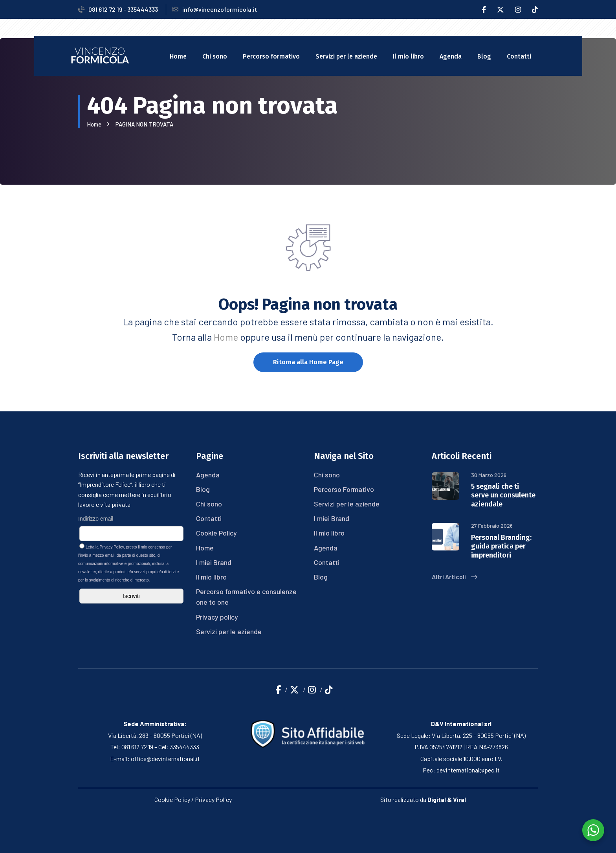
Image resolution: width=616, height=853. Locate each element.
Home (178, 56)
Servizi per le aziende (346, 56)
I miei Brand (214, 562)
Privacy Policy (112, 547)
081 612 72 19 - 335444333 (118, 9)
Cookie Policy (216, 533)
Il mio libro (408, 56)
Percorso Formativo (344, 489)
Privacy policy (217, 617)
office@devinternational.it (165, 759)
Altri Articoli (455, 577)
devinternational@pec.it (468, 770)
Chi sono (215, 56)
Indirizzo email (96, 519)
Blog (484, 56)
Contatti (519, 56)
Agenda (451, 56)
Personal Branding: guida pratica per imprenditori (501, 546)
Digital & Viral (447, 799)
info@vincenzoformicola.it (215, 9)
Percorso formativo (271, 56)
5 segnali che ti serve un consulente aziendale (503, 495)
